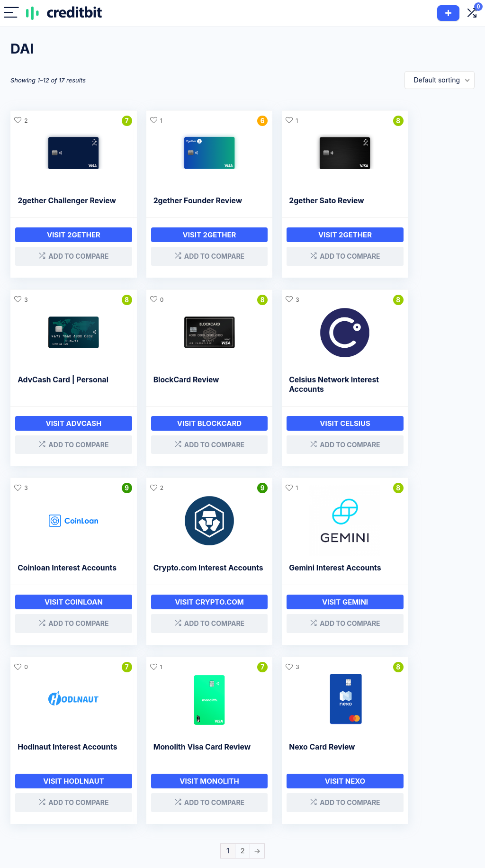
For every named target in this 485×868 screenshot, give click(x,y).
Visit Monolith (301, 619)
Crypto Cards (203, 802)
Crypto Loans (203, 775)
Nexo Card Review (406, 575)
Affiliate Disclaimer (358, 789)
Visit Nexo (420, 619)
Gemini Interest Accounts (63, 575)
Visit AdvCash (420, 244)
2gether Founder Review (180, 201)
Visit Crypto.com (420, 431)
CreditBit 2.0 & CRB (435, 789)
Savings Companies (263, 806)
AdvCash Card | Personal (418, 201)
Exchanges (199, 815)
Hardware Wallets (209, 828)
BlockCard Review (50, 388)
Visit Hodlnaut (183, 619)
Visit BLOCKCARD (65, 431)
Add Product (448, 13)
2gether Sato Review (292, 201)
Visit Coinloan (301, 431)
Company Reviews (274, 775)
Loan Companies (271, 789)
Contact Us (347, 802)
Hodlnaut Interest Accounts (167, 580)
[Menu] (11, 13)
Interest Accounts (209, 789)
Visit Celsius (184, 431)
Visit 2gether (65, 244)
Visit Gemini (65, 619)
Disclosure (346, 775)
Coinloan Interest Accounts (285, 393)
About (414, 775)
